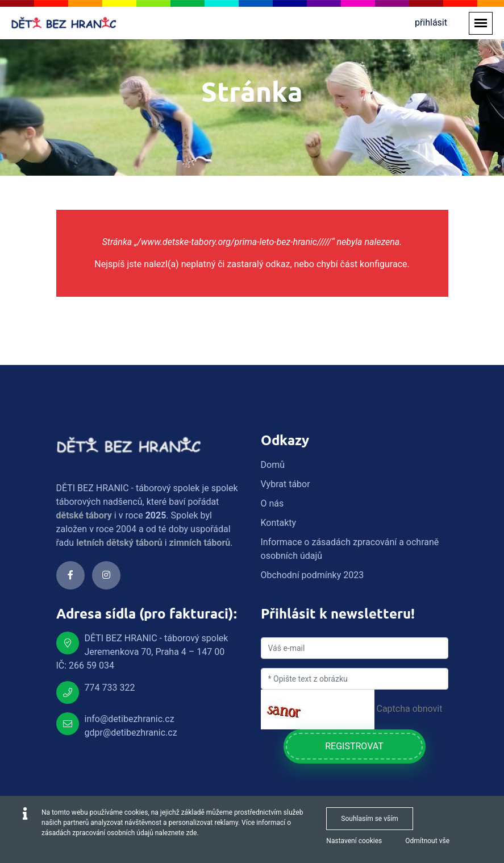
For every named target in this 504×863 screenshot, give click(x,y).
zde (191, 833)
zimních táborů (200, 543)
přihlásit (431, 22)
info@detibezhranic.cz (130, 719)
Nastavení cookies (354, 841)
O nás (272, 503)
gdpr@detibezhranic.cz (131, 733)
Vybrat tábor (286, 484)
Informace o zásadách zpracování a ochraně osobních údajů (350, 549)
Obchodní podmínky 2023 (313, 575)
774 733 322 (110, 688)
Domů (273, 465)
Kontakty (279, 523)
